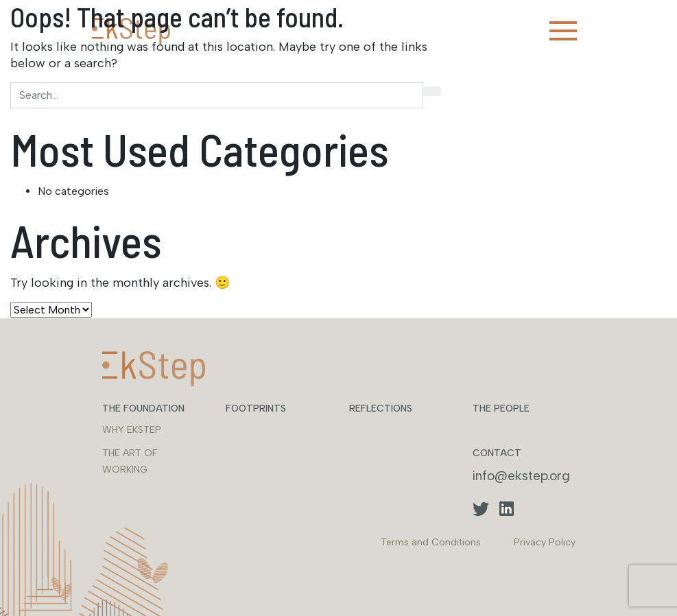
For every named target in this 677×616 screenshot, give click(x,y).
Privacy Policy (545, 542)
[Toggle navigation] (563, 31)
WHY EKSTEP (132, 430)
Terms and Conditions (431, 542)
